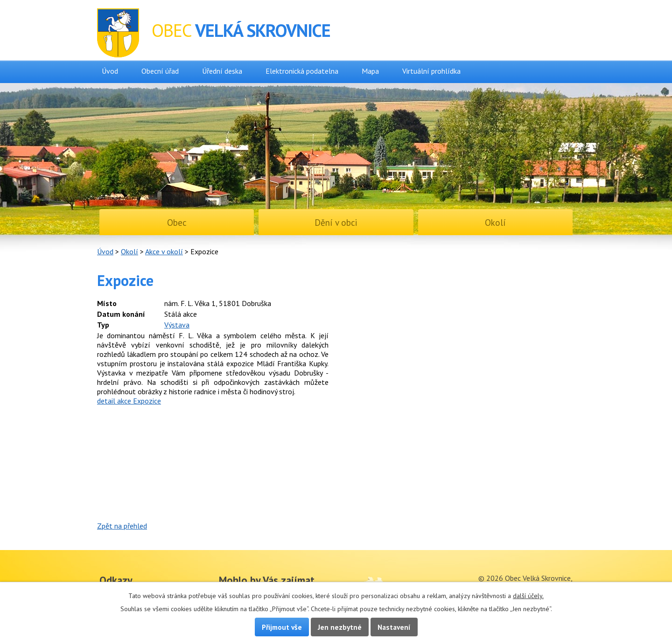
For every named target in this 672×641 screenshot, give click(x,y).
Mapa (370, 71)
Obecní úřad (160, 71)
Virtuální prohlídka (431, 71)
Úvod (110, 71)
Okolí (129, 251)
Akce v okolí (164, 251)
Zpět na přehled (122, 526)
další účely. (528, 596)
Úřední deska (222, 71)
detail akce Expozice (129, 401)
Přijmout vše (282, 627)
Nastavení (394, 627)
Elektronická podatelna (302, 71)
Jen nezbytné (340, 627)
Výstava (177, 325)
